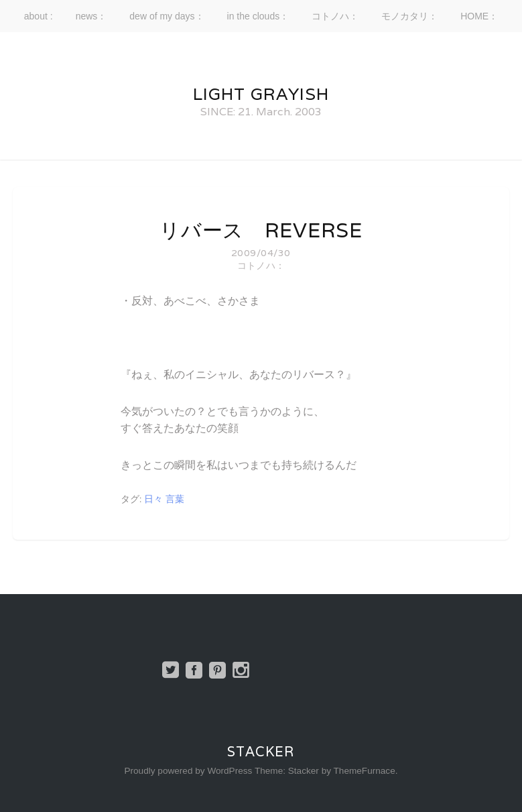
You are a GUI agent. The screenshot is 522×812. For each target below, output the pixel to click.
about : (39, 16)
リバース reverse (261, 230)
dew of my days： (167, 16)
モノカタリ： (409, 16)
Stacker (261, 752)
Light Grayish (261, 94)
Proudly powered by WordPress (188, 771)
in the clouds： (258, 16)
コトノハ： (335, 16)
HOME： (479, 16)
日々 (153, 499)
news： (91, 16)
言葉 (175, 499)
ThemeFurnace (365, 771)
